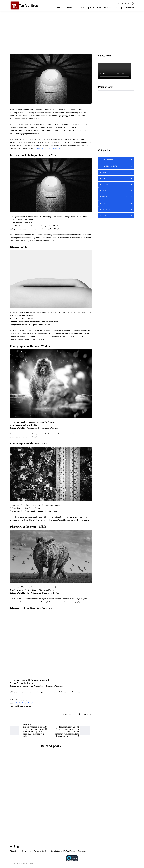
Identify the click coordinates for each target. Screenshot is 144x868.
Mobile (116, 197)
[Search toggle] (115, 3)
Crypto (69, 8)
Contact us (82, 851)
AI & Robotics (116, 160)
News (116, 203)
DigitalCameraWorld (24, 703)
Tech (58, 8)
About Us (14, 851)
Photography (111, 8)
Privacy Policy (26, 851)
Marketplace (127, 8)
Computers (116, 172)
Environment (94, 8)
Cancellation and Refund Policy (63, 851)
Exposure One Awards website (48, 149)
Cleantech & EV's (116, 166)
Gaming (80, 8)
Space (116, 216)
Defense (116, 185)
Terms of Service (41, 851)
